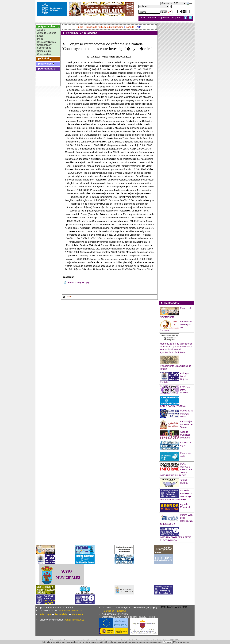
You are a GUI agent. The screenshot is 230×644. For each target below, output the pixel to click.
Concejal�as (44, 54)
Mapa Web (77, 614)
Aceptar (168, 642)
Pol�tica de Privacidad (114, 611)
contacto (151, 18)
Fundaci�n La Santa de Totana (186, 424)
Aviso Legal (45, 614)
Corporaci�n (44, 51)
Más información (181, 642)
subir (67, 297)
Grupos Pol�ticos (46, 42)
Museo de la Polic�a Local (186, 414)
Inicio (81, 27)
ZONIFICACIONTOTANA (173, 406)
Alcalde (41, 30)
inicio (142, 18)
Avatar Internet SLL (74, 620)
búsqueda (176, 18)
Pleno (40, 39)
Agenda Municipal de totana (185, 435)
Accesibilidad (61, 614)
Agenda (130, 27)
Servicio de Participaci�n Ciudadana (105, 27)
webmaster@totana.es (71, 611)
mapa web (164, 18)
